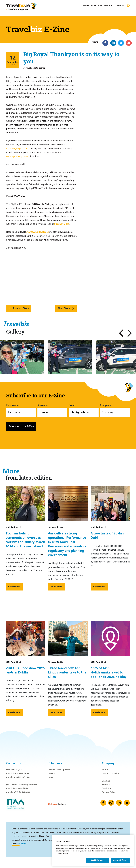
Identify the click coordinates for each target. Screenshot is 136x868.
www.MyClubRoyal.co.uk (18, 156)
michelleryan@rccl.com (17, 149)
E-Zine (94, 7)
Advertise (120, 7)
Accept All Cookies (121, 862)
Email (84, 410)
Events (86, 7)
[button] (121, 333)
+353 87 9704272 (22, 792)
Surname (52, 410)
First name (21, 410)
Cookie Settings (98, 862)
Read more (14, 587)
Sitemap (106, 781)
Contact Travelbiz (110, 773)
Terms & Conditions (107, 787)
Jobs (100, 7)
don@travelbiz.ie (21, 773)
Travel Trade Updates (59, 770)
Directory (109, 7)
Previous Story (19, 308)
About (105, 770)
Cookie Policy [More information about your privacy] (62, 856)
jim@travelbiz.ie (20, 788)
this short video (62, 224)
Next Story (66, 308)
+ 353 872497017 (22, 777)
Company (115, 410)
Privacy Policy (109, 792)
